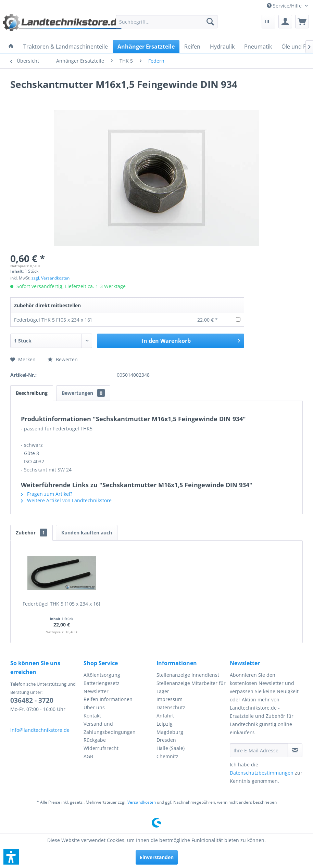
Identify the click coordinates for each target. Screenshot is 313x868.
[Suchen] (210, 22)
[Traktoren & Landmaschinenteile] (66, 47)
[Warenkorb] (302, 22)
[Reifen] (192, 47)
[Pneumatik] (258, 47)
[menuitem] (287, 6)
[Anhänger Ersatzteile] (146, 47)
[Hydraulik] (222, 47)
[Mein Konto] (285, 22)
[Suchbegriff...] (167, 22)
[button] (11, 857)
